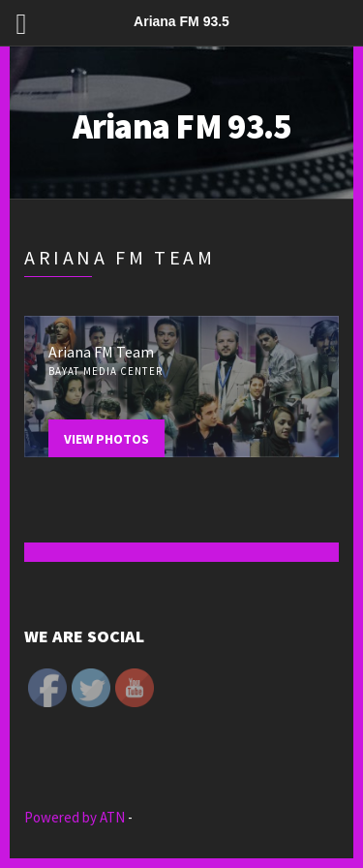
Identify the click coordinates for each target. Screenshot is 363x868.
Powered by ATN (76, 817)
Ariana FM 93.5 (182, 126)
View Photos (106, 439)
